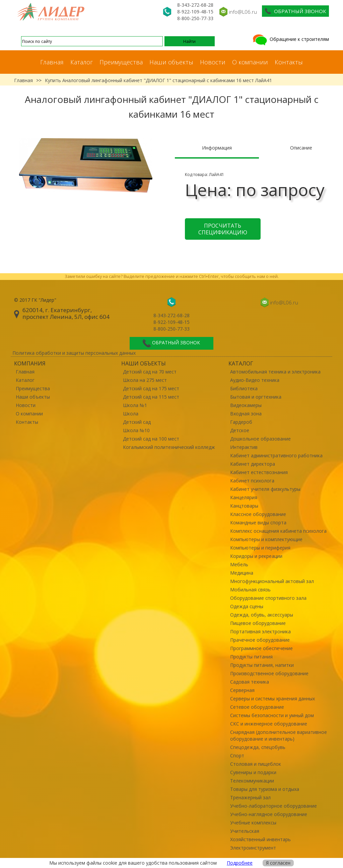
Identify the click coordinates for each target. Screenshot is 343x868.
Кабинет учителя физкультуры (265, 489)
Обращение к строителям (290, 39)
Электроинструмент (253, 848)
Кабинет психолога (252, 481)
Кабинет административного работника (276, 455)
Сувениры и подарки (253, 772)
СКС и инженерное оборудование (269, 724)
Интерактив (244, 447)
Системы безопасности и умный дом (272, 715)
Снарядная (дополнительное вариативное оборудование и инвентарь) (279, 735)
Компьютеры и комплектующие (266, 539)
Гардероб (241, 422)
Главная (52, 62)
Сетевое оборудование (257, 707)
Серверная (242, 690)
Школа (131, 414)
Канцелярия (244, 497)
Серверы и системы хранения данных (272, 699)
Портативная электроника (260, 631)
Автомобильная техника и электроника (275, 372)
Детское (240, 430)
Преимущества (121, 62)
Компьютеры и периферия (260, 548)
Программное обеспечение (261, 648)
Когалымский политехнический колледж (169, 447)
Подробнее (240, 863)
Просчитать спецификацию (223, 229)
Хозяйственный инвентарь (260, 839)
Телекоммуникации (252, 781)
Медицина (242, 573)
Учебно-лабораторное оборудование (273, 806)
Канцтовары (244, 506)
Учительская (245, 831)
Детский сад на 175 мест (151, 388)
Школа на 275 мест (145, 380)
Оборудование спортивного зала (268, 598)
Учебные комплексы (253, 823)
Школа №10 (136, 430)
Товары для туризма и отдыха (265, 789)
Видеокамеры (246, 405)
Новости (213, 62)
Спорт (237, 756)
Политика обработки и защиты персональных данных (74, 353)
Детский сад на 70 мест (150, 372)
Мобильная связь (250, 590)
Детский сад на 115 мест (151, 397)
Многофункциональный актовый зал (272, 581)
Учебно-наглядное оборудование (269, 814)
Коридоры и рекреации (256, 556)
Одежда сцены (247, 606)
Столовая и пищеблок (256, 764)
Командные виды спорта (258, 523)
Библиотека (244, 388)
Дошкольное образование (260, 439)
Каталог (82, 62)
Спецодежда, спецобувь (258, 747)
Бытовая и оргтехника (256, 397)
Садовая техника (250, 682)
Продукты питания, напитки (262, 665)
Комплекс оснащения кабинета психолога (278, 531)
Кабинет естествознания (259, 472)
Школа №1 (135, 405)
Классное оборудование (258, 514)
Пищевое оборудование (258, 623)
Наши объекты (171, 62)
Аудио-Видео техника (255, 380)
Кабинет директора (253, 464)
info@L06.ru (243, 12)
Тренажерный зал (250, 797)
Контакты (289, 62)
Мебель (239, 564)
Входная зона (246, 414)
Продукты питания (251, 657)
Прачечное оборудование (260, 640)
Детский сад (137, 422)
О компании (250, 62)
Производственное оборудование (269, 673)
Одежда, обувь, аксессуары (262, 615)
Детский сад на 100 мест (151, 439)
